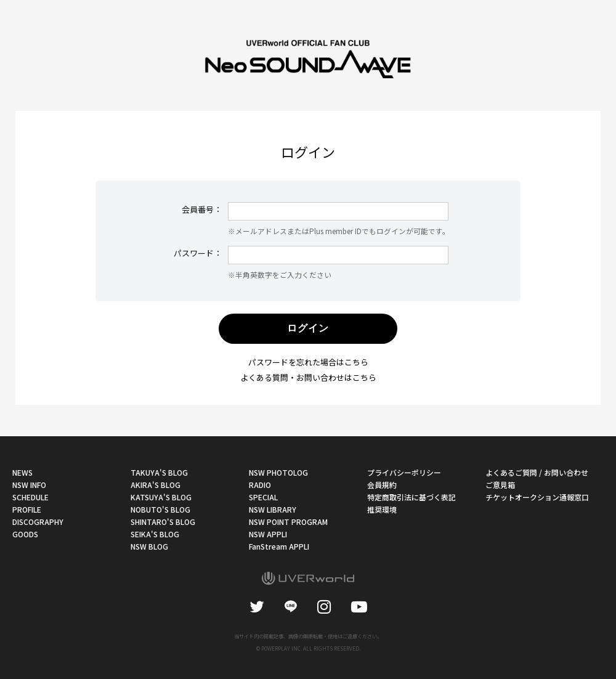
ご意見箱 (500, 485)
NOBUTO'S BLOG (160, 509)
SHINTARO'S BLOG (163, 522)
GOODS (25, 534)
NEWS (22, 472)
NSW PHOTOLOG (278, 472)
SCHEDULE (30, 497)
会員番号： (202, 209)
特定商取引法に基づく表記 (411, 497)
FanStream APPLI (279, 546)
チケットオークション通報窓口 (537, 497)
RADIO (260, 485)
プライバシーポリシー (404, 472)
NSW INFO (29, 485)
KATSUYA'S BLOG (161, 497)
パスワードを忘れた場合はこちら (308, 362)
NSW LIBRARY (273, 509)
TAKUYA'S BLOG (159, 472)
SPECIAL (263, 497)
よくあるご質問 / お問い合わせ (537, 472)
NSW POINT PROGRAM (288, 522)
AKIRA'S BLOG (156, 485)
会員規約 (382, 485)
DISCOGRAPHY (38, 522)
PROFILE (27, 509)
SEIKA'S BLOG (155, 534)
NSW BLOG (149, 546)
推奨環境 (382, 509)
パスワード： (198, 253)
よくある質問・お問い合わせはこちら (308, 377)
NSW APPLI (268, 534)
